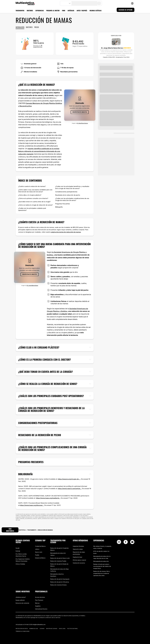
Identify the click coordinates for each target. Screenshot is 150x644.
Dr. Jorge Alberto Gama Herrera (112, 48)
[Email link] (132, 542)
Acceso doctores (40, 597)
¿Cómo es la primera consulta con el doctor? (33, 198)
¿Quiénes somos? (21, 597)
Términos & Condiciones (22, 631)
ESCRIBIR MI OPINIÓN (126, 10)
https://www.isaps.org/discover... (32, 505)
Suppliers (38, 606)
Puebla (37, 555)
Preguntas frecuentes (62, 203)
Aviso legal (62, 628)
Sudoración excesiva (79, 563)
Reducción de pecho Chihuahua (60, 582)
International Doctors (41, 609)
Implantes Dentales (78, 546)
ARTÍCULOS (71, 11)
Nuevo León (39, 552)
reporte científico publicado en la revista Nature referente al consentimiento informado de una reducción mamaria (39, 151)
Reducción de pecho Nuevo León (60, 558)
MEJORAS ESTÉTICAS (96, 11)
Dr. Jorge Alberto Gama (32, 285)
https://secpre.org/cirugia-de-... (69, 479)
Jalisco (37, 549)
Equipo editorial (20, 600)
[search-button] (99, 3)
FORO (64, 11)
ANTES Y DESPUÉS (82, 11)
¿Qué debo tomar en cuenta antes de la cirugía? (34, 201)
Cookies (42, 628)
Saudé (17, 548)
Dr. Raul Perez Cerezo (82, 123)
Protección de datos (22, 628)
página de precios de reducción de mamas (66, 232)
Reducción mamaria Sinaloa (58, 585)
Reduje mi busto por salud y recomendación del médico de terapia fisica (102, 566)
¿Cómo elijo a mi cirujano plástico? (30, 195)
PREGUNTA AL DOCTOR (53, 11)
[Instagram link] (119, 542)
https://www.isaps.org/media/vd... (48, 498)
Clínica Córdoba (20, 564)
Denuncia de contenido (22, 603)
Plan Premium (39, 600)
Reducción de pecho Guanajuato (60, 579)
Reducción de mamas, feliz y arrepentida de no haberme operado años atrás (102, 573)
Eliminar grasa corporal (79, 560)
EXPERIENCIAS (40, 11)
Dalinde (18, 551)
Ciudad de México (40, 546)
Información (20, 27)
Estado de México (40, 558)
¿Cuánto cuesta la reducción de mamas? (32, 186)
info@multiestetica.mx (39, 624)
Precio (37, 27)
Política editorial (73, 628)
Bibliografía (59, 207)
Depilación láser (77, 557)
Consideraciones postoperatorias (66, 192)
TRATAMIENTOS (20, 11)
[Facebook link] (126, 542)
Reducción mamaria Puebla (58, 561)
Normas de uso (34, 628)
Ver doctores (10, 530)
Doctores (29, 27)
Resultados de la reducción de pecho (68, 195)
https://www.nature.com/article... (70, 488)
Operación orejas (78, 549)
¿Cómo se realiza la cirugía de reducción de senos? (35, 205)
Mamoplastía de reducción (101, 561)
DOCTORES (30, 11)
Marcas (37, 603)
